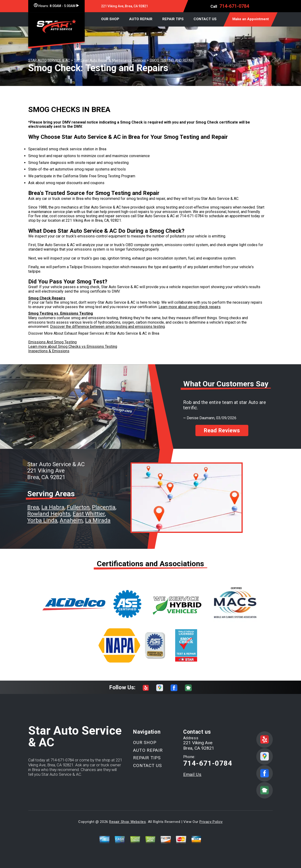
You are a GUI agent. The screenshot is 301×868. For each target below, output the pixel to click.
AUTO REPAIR (141, 19)
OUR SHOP (110, 19)
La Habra (53, 507)
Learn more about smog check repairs (190, 307)
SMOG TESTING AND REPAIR (172, 60)
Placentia (104, 507)
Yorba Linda (42, 520)
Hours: (56, 6)
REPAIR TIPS (173, 19)
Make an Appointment (251, 19)
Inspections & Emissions (49, 351)
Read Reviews (222, 430)
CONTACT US (205, 19)
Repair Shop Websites (127, 822)
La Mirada (98, 520)
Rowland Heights (49, 514)
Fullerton (78, 507)
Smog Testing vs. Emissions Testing (61, 313)
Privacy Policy (211, 822)
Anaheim (71, 520)
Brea (33, 507)
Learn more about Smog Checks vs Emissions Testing (73, 347)
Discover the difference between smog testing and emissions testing (107, 327)
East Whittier (89, 514)
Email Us (192, 774)
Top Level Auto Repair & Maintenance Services (110, 60)
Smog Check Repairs (47, 298)
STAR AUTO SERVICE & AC (49, 60)
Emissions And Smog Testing (52, 342)
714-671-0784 (234, 6)
